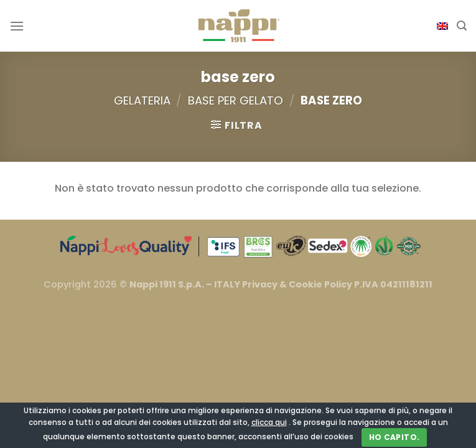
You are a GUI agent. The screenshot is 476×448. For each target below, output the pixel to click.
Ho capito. (394, 437)
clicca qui (269, 422)
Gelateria (142, 100)
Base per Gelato (236, 100)
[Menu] (17, 26)
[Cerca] (462, 26)
